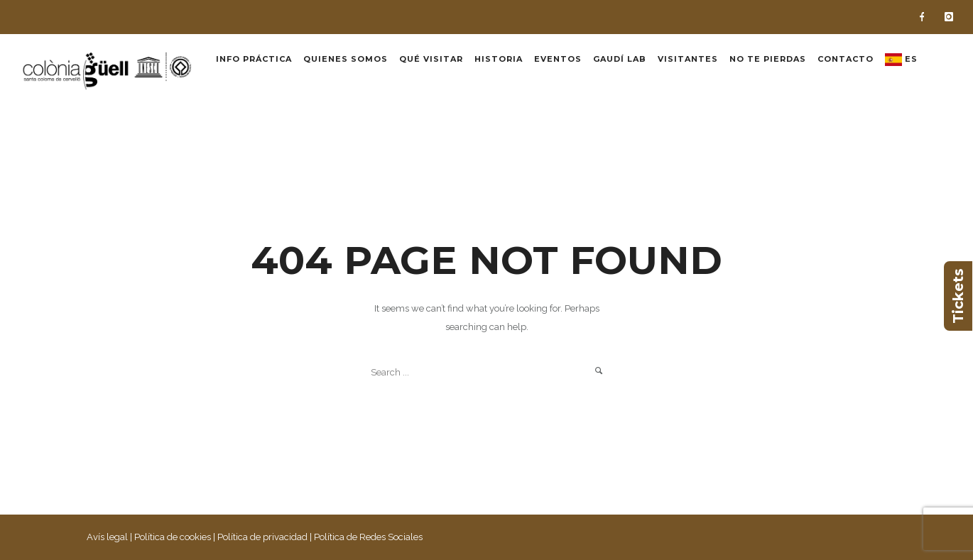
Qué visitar (431, 59)
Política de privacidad (262, 537)
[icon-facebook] (925, 17)
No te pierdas (768, 59)
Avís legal (107, 537)
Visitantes (688, 59)
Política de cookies (173, 537)
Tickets (958, 296)
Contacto (846, 59)
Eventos (558, 59)
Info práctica (254, 59)
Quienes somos (346, 59)
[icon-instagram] (949, 17)
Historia (499, 59)
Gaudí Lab (620, 59)
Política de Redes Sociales (368, 537)
